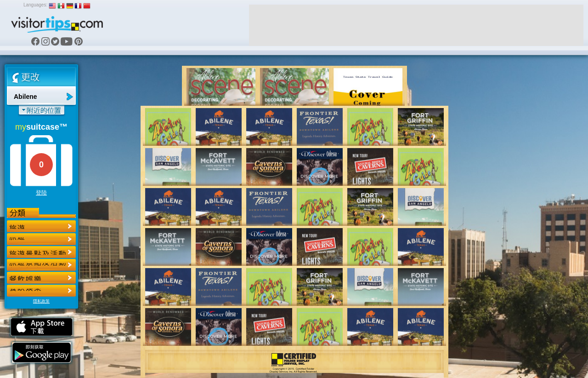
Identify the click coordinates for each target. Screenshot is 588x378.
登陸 (41, 193)
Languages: (35, 5)
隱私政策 (41, 301)
